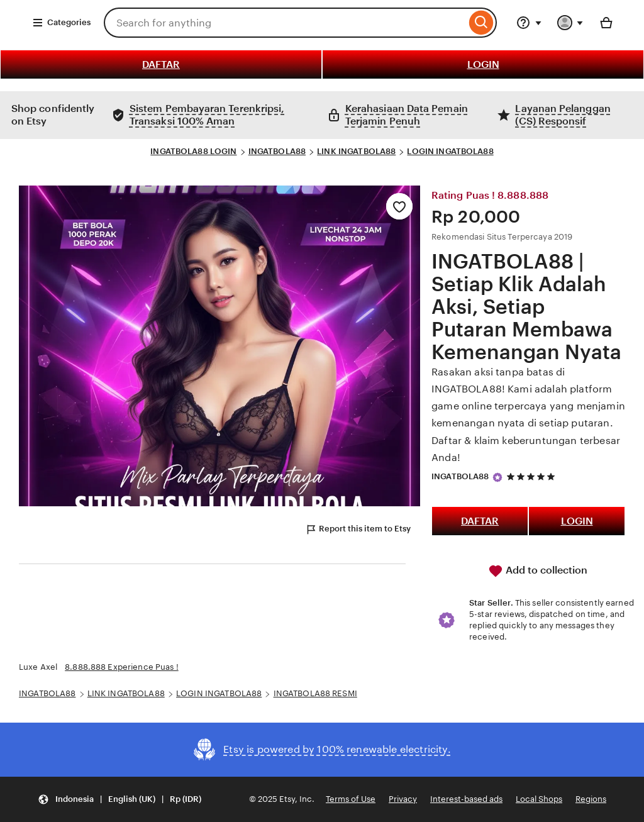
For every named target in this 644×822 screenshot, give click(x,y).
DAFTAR (161, 64)
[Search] (481, 23)
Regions (591, 799)
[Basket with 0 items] (606, 23)
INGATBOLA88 (277, 151)
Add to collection (538, 571)
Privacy (403, 799)
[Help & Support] (529, 23)
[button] (119, 800)
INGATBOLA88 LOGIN (193, 151)
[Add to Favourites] (399, 206)
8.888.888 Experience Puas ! (122, 667)
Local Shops (539, 799)
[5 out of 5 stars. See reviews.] (533, 477)
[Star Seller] (497, 477)
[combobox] (285, 23)
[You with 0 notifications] (570, 23)
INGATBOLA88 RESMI (315, 693)
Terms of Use (351, 799)
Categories (61, 23)
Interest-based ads (466, 799)
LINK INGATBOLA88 (356, 151)
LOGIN (483, 64)
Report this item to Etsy (358, 530)
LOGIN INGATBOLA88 (450, 151)
